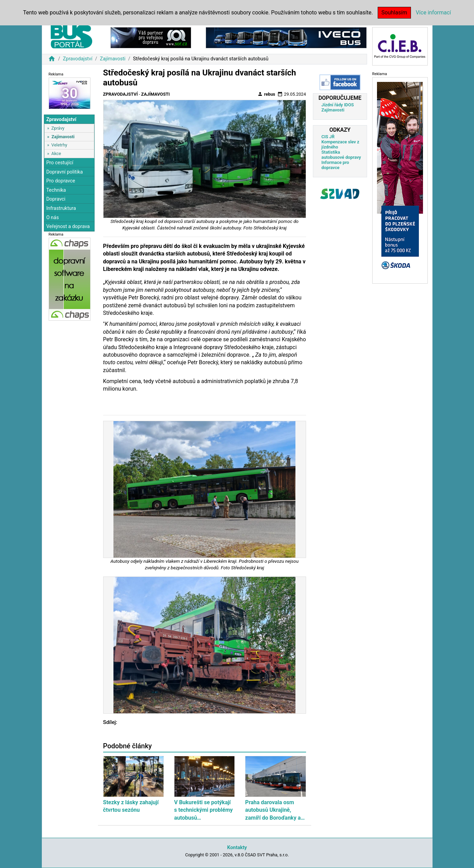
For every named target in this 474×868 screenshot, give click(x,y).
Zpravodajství (77, 59)
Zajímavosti (113, 59)
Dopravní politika (65, 172)
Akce (56, 153)
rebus (266, 94)
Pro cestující (60, 163)
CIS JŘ (328, 137)
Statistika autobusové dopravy (341, 155)
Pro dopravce (61, 181)
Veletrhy (59, 145)
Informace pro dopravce (335, 165)
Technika (56, 190)
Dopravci (56, 199)
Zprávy (58, 128)
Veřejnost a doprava (68, 227)
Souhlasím (394, 13)
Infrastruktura (61, 208)
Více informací (433, 13)
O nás (53, 218)
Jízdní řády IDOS (338, 105)
